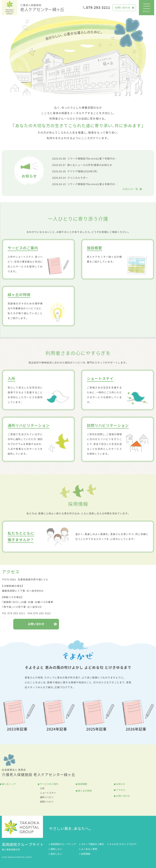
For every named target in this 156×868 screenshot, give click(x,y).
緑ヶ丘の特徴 (85, 791)
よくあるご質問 (89, 849)
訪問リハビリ (47, 802)
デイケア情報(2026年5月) (75, 171)
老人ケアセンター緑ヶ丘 (42, 8)
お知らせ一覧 (132, 189)
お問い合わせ (125, 8)
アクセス (121, 790)
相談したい (56, 849)
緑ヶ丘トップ (9, 784)
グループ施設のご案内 (92, 844)
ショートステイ (48, 793)
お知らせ (121, 784)
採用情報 (86, 854)
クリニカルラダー (70, 178)
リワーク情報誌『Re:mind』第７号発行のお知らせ (89, 159)
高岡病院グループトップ (63, 844)
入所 (42, 788)
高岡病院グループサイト (23, 845)
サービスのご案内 (49, 784)
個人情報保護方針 (11, 850)
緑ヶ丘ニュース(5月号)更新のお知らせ (82, 165)
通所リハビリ (47, 797)
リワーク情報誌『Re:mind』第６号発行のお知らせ (89, 184)
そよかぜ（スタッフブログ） (123, 844)
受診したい (56, 854)
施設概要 (83, 784)
